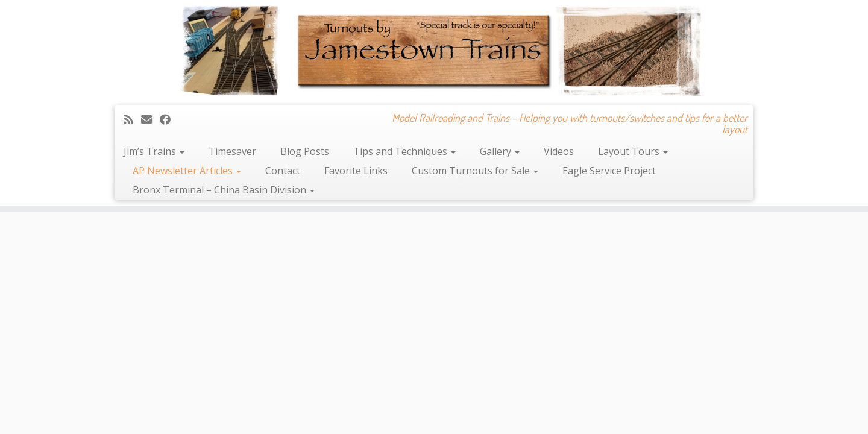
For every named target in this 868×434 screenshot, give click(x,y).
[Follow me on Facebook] (169, 119)
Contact (283, 171)
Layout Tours (633, 151)
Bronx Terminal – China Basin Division (224, 190)
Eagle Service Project (609, 171)
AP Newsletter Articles (187, 171)
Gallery (500, 151)
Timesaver (232, 151)
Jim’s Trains (154, 151)
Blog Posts (305, 151)
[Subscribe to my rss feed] (132, 119)
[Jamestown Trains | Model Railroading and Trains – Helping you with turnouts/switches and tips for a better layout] (434, 51)
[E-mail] (150, 119)
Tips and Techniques (404, 151)
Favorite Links (356, 171)
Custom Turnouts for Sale (475, 171)
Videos (559, 151)
